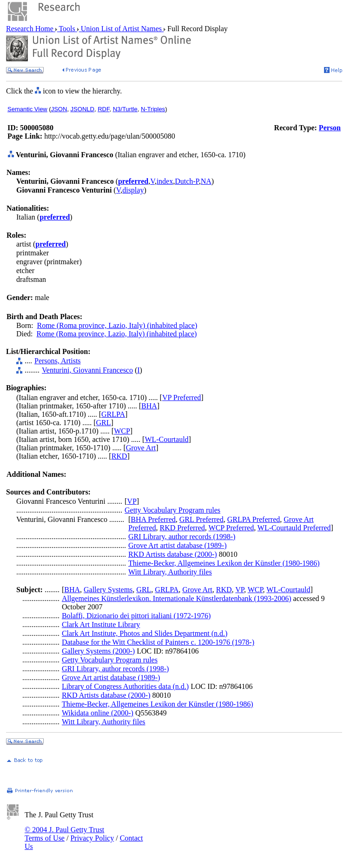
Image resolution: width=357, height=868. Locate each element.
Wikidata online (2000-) (98, 713)
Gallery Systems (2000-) (98, 651)
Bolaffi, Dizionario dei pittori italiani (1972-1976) (136, 616)
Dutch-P (187, 181)
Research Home (31, 29)
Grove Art (141, 448)
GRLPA (113, 414)
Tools (67, 29)
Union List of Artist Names (121, 29)
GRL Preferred (202, 519)
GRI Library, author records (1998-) (182, 537)
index (165, 181)
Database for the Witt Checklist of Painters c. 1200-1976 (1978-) (158, 642)
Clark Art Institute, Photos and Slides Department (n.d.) (145, 633)
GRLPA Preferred (254, 519)
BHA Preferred (153, 519)
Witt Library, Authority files (170, 572)
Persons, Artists (58, 361)
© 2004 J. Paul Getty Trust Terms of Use (64, 834)
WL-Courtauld (166, 439)
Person (330, 128)
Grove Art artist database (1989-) (177, 545)
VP (132, 501)
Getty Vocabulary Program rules (172, 510)
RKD (119, 456)
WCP (122, 431)
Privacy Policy (92, 838)
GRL (104, 423)
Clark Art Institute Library (101, 624)
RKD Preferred (182, 528)
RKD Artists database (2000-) (173, 554)
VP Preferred (182, 397)
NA (206, 181)
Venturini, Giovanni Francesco (87, 370)
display (133, 190)
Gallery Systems (108, 590)
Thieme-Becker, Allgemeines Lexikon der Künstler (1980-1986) (224, 563)
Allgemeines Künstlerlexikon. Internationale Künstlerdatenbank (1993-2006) (177, 598)
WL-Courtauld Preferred (294, 528)
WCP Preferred (231, 528)
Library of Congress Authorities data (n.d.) (125, 686)
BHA (149, 406)
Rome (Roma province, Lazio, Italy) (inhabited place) (117, 325)
